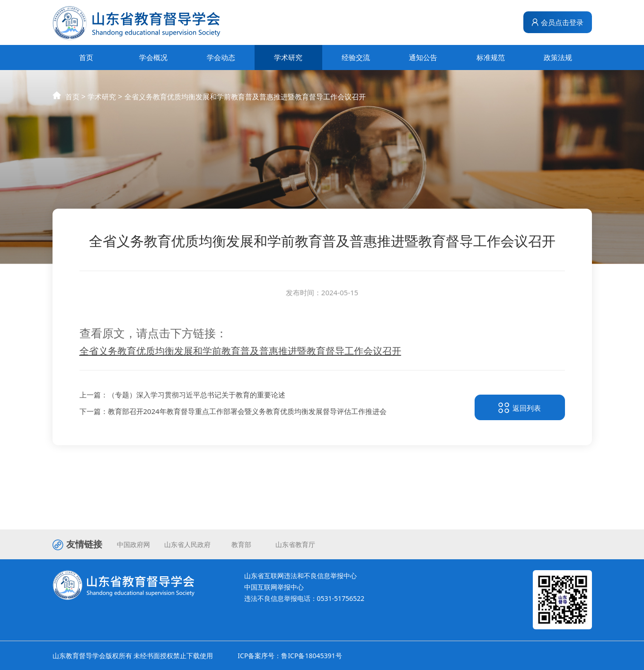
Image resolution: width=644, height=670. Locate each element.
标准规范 (491, 57)
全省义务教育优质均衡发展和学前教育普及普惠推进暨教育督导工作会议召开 (245, 106)
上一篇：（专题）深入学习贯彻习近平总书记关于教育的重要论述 (182, 396)
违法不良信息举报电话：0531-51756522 (304, 598)
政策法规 (558, 57)
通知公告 (423, 57)
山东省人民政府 (187, 544)
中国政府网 (133, 544)
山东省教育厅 (295, 544)
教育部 (241, 544)
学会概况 (153, 57)
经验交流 (356, 57)
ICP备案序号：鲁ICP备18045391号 (290, 656)
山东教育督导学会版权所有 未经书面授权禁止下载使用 (133, 656)
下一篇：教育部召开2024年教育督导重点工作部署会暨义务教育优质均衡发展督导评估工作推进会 (233, 413)
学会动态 (221, 57)
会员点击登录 (557, 22)
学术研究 (288, 57)
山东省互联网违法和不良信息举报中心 (300, 576)
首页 (86, 57)
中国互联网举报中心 (274, 587)
